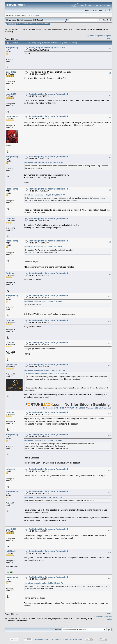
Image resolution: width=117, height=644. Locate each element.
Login (32, 24)
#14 (110, 414)
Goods (44, 29)
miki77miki (11, 551)
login (29, 15)
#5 (110, 158)
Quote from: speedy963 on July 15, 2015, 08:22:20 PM (44, 583)
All (17, 39)
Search (25, 24)
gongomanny (12, 116)
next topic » (106, 36)
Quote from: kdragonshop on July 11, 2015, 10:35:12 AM (45, 371)
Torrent (40, 20)
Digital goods (55, 29)
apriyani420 (11, 365)
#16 (110, 470)
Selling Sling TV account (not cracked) (47, 47)
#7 (110, 220)
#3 (110, 95)
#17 (110, 493)
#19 (110, 552)
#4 (110, 117)
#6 (110, 190)
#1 (110, 49)
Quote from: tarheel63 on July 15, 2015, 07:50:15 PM (43, 497)
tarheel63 (10, 469)
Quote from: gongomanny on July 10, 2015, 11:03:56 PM (45, 195)
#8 (110, 242)
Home (12, 24)
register (36, 15)
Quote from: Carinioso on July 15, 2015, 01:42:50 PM (43, 441)
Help (18, 24)
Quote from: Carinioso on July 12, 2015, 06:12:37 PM (43, 247)
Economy (23, 29)
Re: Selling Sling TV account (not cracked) (51, 72)
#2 (110, 73)
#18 (110, 530)
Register (39, 24)
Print (109, 39)
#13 (110, 366)
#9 (110, 274)
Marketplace (34, 29)
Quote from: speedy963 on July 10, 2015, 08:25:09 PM (44, 163)
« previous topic (94, 36)
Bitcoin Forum (11, 29)
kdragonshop (12, 47)
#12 (110, 344)
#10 (110, 297)
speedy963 (11, 72)
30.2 (34, 20)
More (47, 24)
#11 (110, 321)
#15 (110, 436)
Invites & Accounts (71, 29)
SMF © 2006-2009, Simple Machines (68, 639)
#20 (110, 578)
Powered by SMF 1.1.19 (44, 639)
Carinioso (11, 219)
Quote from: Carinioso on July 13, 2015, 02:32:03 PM (43, 301)
